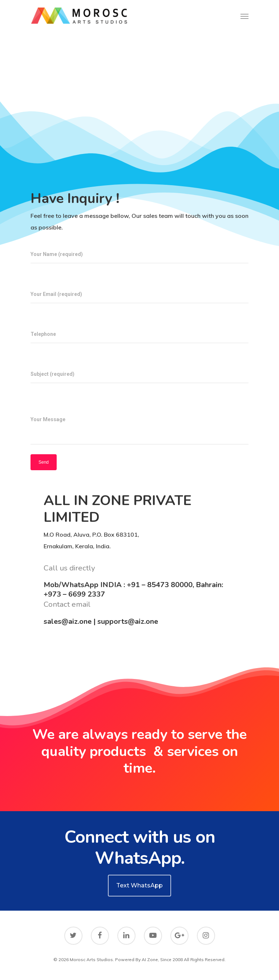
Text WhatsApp (139, 885)
